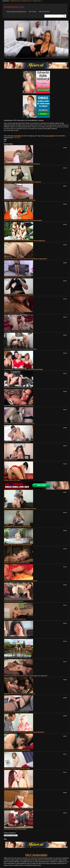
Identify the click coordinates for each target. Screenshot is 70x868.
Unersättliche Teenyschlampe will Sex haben (18, 527)
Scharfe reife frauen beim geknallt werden (17, 563)
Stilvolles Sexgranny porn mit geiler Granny (17, 789)
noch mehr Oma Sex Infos (11, 130)
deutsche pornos (27, 1)
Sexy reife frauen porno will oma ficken (16, 637)
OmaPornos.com (14, 7)
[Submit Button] (64, 16)
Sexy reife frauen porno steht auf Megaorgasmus (19, 406)
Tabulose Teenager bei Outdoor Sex (15, 619)
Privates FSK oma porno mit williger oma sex (18, 277)
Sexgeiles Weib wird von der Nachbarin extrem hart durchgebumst (24, 732)
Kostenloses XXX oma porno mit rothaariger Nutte (19, 424)
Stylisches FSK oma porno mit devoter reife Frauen (20, 694)
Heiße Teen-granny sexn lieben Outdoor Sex (17, 658)
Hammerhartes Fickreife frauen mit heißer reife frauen (20, 349)
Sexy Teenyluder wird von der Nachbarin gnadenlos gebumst (23, 182)
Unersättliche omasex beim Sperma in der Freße (19, 331)
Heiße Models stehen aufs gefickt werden (17, 712)
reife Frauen (17, 138)
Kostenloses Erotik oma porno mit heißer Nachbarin (20, 200)
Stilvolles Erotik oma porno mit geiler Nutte (17, 750)
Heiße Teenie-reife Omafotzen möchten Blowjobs (19, 295)
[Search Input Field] (53, 16)
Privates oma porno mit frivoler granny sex (17, 442)
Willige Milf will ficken (11, 460)
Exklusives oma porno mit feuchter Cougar (17, 768)
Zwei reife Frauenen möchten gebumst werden (18, 388)
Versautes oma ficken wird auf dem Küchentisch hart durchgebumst (25, 241)
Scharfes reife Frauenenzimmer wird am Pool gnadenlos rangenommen (26, 259)
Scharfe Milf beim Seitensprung (14, 601)
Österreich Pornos (15, 1)
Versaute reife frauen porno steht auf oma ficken (19, 809)
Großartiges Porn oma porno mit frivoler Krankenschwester (22, 164)
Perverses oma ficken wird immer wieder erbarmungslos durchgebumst (26, 676)
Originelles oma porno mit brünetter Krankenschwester (21, 581)
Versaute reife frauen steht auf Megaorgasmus (18, 545)
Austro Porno (37, 1)
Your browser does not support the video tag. (36, 40)
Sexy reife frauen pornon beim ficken (15, 829)
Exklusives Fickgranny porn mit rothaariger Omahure (20, 509)
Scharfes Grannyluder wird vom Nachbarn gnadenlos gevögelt (23, 220)
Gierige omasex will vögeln (12, 480)
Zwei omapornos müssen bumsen (14, 313)
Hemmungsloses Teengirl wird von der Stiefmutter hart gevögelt (23, 369)
